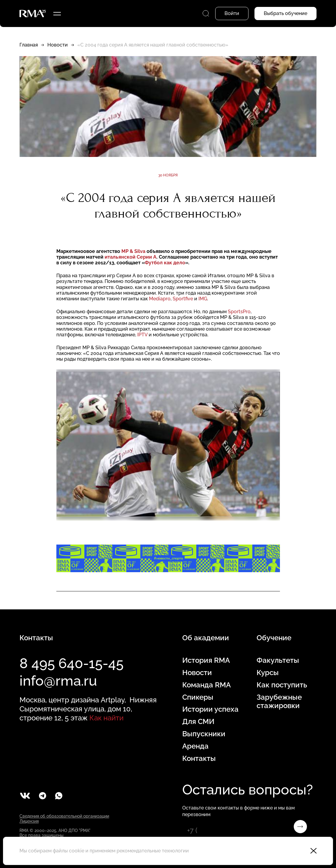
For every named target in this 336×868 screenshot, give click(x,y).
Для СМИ (198, 722)
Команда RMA (207, 685)
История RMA (206, 660)
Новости (58, 45)
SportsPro (239, 312)
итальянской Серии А (131, 257)
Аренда (195, 746)
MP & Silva (134, 251)
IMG (203, 299)
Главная (29, 45)
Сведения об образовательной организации (64, 816)
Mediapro (160, 299)
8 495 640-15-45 (71, 663)
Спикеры (198, 697)
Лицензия (29, 821)
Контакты (199, 758)
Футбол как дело (165, 263)
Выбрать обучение (285, 13)
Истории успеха (210, 709)
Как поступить (282, 685)
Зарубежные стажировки (279, 702)
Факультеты (278, 660)
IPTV (142, 335)
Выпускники (204, 734)
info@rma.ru (58, 681)
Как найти (106, 718)
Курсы (268, 673)
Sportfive (183, 299)
